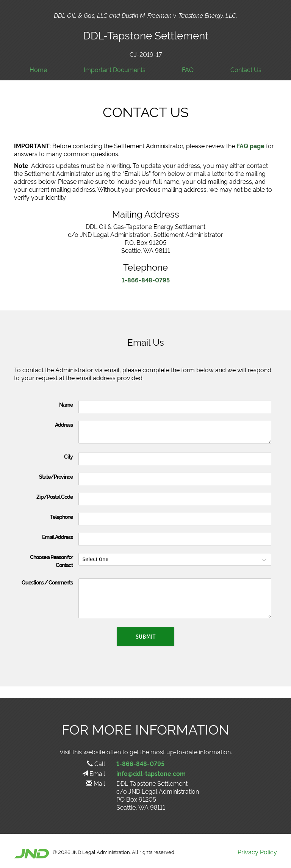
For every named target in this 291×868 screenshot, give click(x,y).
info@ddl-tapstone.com (151, 773)
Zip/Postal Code (55, 497)
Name (66, 404)
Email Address (57, 537)
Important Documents (115, 70)
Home (38, 70)
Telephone (61, 517)
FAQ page (250, 146)
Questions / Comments (47, 582)
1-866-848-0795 (146, 280)
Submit (145, 637)
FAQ (188, 70)
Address (64, 425)
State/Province (56, 476)
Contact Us (246, 70)
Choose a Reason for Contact (51, 561)
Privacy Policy (257, 852)
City (68, 456)
